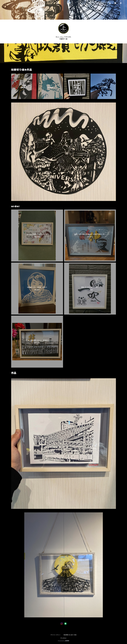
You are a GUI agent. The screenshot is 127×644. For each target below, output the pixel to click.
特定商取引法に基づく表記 (70, 635)
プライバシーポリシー (56, 635)
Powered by (64, 641)
